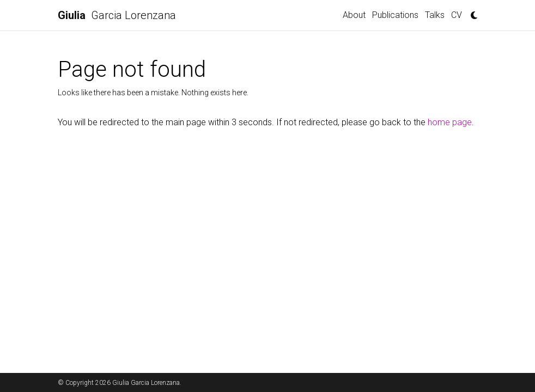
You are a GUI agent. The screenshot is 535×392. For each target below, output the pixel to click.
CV (457, 15)
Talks (435, 15)
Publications (395, 15)
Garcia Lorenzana (117, 15)
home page (450, 122)
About (354, 15)
